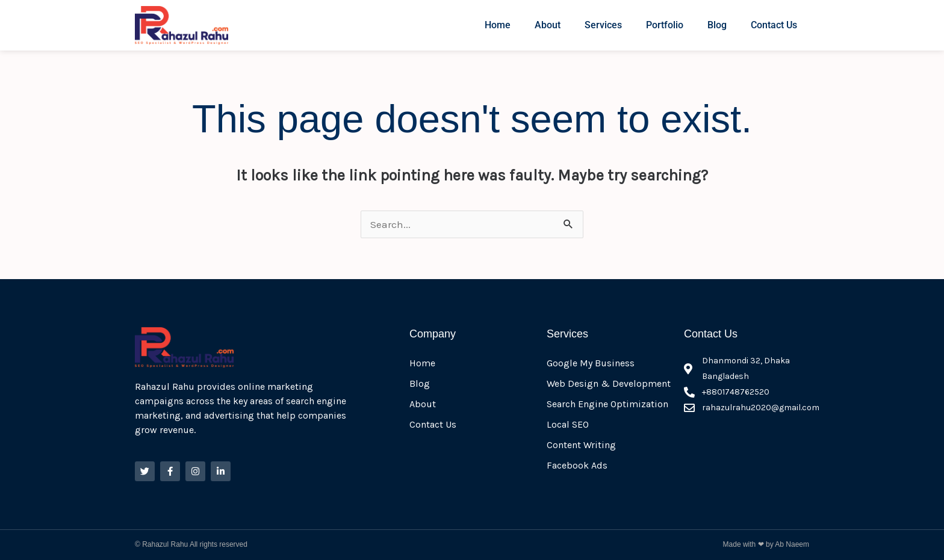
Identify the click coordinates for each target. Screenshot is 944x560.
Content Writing (581, 445)
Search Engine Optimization (607, 404)
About (548, 25)
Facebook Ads (577, 465)
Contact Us (774, 25)
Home (498, 25)
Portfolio (665, 25)
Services (603, 25)
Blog (717, 25)
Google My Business (591, 363)
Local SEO (568, 424)
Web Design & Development (609, 383)
